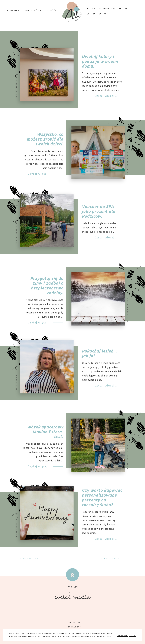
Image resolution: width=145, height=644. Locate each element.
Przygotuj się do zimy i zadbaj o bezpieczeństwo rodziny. (47, 289)
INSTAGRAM (73, 627)
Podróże (52, 10)
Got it (133, 635)
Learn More (123, 635)
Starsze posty (111, 558)
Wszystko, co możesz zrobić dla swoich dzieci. (45, 143)
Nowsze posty (32, 558)
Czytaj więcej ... (106, 96)
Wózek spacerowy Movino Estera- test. (45, 435)
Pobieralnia (107, 8)
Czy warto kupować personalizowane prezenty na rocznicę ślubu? (102, 501)
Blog (91, 8)
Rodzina (13, 10)
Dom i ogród (32, 10)
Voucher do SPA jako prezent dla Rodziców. (98, 215)
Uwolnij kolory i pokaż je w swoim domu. (100, 61)
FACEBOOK (73, 622)
